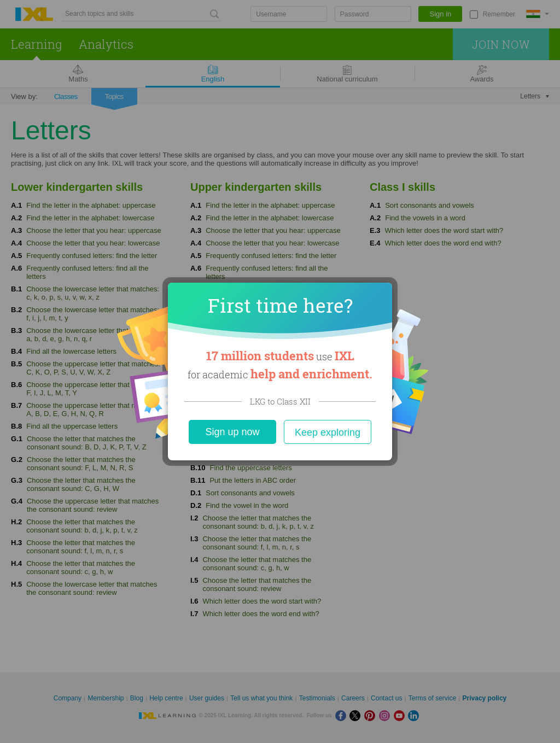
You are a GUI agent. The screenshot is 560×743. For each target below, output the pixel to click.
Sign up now (232, 432)
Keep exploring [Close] (328, 432)
